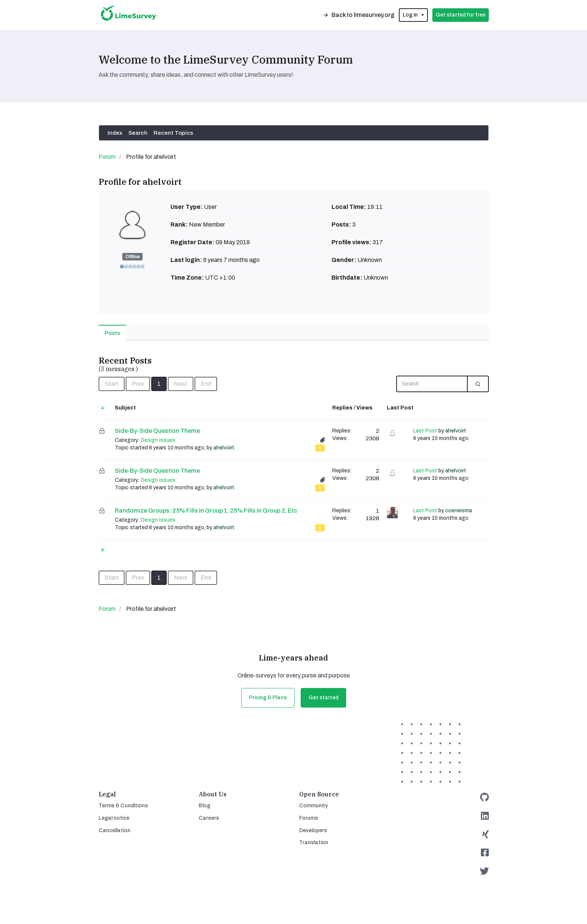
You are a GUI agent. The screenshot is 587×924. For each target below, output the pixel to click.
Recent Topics (173, 133)
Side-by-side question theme (157, 431)
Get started (323, 698)
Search (138, 133)
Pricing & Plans (268, 698)
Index (115, 133)
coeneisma (458, 511)
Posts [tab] (112, 333)
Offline (133, 257)
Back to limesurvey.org (359, 15)
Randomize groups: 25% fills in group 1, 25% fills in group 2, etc (206, 511)
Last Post (425, 431)
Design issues (158, 440)
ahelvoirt (224, 448)
